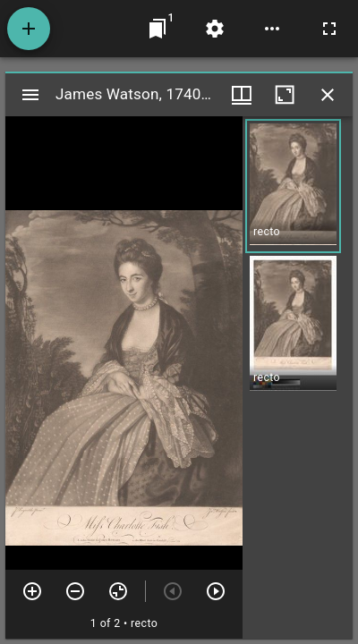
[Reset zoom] (118, 591)
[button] (293, 186)
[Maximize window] (285, 95)
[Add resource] (29, 29)
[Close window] (328, 95)
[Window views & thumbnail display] (242, 95)
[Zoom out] (75, 591)
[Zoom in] (32, 591)
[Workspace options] (272, 29)
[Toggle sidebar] (30, 95)
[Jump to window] (158, 29)
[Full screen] (329, 29)
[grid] (298, 377)
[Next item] (216, 591)
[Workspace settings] (215, 29)
